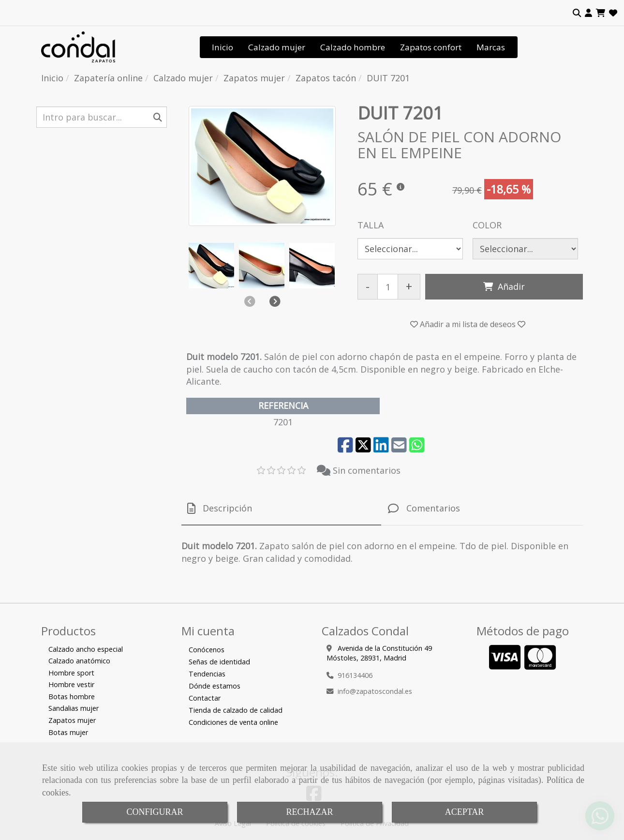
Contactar (205, 698)
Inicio (223, 47)
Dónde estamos (215, 686)
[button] (588, 13)
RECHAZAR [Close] (309, 812)
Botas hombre (72, 697)
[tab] (281, 508)
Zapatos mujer (72, 720)
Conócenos (207, 650)
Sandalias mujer (74, 708)
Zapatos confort (431, 47)
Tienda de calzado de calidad (236, 710)
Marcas (491, 47)
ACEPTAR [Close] (465, 812)
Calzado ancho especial (86, 649)
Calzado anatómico (79, 661)
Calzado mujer (277, 47)
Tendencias (207, 674)
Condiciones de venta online (233, 722)
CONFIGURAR (155, 812)
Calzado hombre (353, 47)
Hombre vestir (71, 684)
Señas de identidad (219, 662)
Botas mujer (68, 732)
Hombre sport (71, 673)
